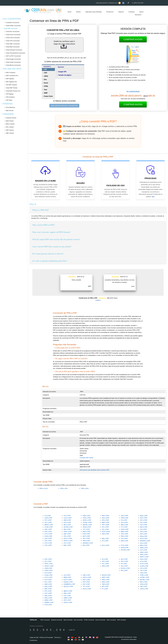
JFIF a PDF (86, 538)
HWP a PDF (106, 577)
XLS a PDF (67, 516)
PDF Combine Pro (12, 76)
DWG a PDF (144, 552)
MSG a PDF (86, 532)
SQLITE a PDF (68, 586)
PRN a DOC (85, 488)
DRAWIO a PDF (88, 543)
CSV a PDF (48, 545)
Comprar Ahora (133, 39)
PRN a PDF (106, 516)
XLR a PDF (144, 525)
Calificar (98, 300)
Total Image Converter (13, 59)
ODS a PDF (144, 559)
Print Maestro (11, 107)
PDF (46, 69)
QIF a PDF (124, 559)
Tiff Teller (9, 100)
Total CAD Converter (13, 38)
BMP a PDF (106, 522)
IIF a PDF (124, 564)
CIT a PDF (124, 527)
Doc (45, 79)
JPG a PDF (105, 520)
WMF (46, 93)
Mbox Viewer (10, 124)
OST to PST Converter (13, 56)
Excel (46, 83)
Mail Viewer (10, 121)
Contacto (132, 12)
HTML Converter (89, 620)
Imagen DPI (62, 72)
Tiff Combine (10, 97)
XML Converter (111, 620)
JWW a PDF (144, 548)
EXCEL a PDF (125, 568)
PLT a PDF (48, 561)
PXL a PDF (143, 522)
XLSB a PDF (49, 575)
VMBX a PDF (68, 598)
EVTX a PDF (106, 532)
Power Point (48, 96)
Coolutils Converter (13, 23)
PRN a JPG (64, 488)
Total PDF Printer (12, 88)
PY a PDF (105, 589)
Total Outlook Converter (14, 50)
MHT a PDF (86, 536)
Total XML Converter (13, 44)
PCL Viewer (10, 127)
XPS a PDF (67, 536)
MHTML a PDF (87, 525)
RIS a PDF (86, 545)
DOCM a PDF (106, 575)
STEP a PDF (49, 570)
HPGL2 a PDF (68, 541)
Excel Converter (100, 620)
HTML (46, 86)
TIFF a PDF (106, 525)
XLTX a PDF (48, 534)
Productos (110, 12)
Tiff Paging (10, 94)
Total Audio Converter (13, 62)
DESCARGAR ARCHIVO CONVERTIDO (64, 106)
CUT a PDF (144, 550)
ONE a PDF (86, 575)
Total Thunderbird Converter (16, 53)
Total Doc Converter (13, 31)
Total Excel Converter (13, 35)
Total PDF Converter (11, 28)
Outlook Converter (57, 620)
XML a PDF (48, 529)
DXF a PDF (144, 518)
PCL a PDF (105, 527)
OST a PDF (48, 522)
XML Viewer (10, 133)
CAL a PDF (105, 529)
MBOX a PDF (49, 525)
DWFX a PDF (144, 557)
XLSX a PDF (68, 518)
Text (46, 90)
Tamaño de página (65, 75)
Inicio (70, 12)
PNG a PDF (106, 518)
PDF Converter (45, 620)
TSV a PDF (48, 541)
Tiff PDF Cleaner (12, 85)
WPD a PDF (106, 580)
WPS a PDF (106, 582)
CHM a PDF (48, 518)
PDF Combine (11, 73)
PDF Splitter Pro (11, 82)
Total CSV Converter (13, 41)
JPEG (46, 76)
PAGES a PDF (68, 582)
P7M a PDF (86, 534)
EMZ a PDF (125, 525)
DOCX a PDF (68, 538)
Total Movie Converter (13, 65)
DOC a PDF (86, 580)
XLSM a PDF (49, 527)
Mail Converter (68, 620)
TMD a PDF (106, 584)
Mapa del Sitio (34, 637)
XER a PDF (105, 534)
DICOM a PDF (68, 527)
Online (78, 12)
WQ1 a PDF (144, 516)
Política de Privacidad (46, 637)
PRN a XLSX (44, 488)
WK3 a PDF (144, 527)
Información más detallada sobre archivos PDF (95, 470)
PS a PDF (124, 520)
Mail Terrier (10, 111)
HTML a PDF (87, 518)
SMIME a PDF (49, 602)
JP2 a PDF (124, 522)
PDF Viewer (10, 130)
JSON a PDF (87, 527)
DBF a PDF (67, 534)
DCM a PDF (125, 529)
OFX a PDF (125, 561)
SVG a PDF (48, 538)
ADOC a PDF (87, 520)
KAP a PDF (48, 532)
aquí (153, 197)
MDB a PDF (67, 577)
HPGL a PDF (68, 532)
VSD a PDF (125, 516)
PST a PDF (48, 520)
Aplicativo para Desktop (94, 12)
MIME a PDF (49, 600)
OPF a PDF (67, 600)
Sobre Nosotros (139, 13)
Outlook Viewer (11, 118)
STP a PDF (48, 573)
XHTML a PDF (87, 522)
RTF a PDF (86, 582)
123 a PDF (143, 529)
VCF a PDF (67, 543)
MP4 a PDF (67, 525)
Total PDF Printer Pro (13, 91)
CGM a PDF (48, 536)
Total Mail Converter (13, 47)
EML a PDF (67, 545)
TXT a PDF (86, 529)
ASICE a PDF (68, 602)
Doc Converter (78, 620)
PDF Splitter (10, 79)
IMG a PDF (67, 529)
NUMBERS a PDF (69, 584)
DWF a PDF (86, 516)
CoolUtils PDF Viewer (87, 458)
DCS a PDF (67, 522)
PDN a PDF (86, 541)
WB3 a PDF (67, 520)
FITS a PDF (48, 543)
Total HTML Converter (13, 26)
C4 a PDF (48, 516)
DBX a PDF (67, 593)
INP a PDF (105, 586)
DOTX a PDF (87, 589)
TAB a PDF (143, 573)
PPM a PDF (125, 518)
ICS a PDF (124, 566)
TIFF (46, 73)
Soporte (121, 12)
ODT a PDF (144, 520)
